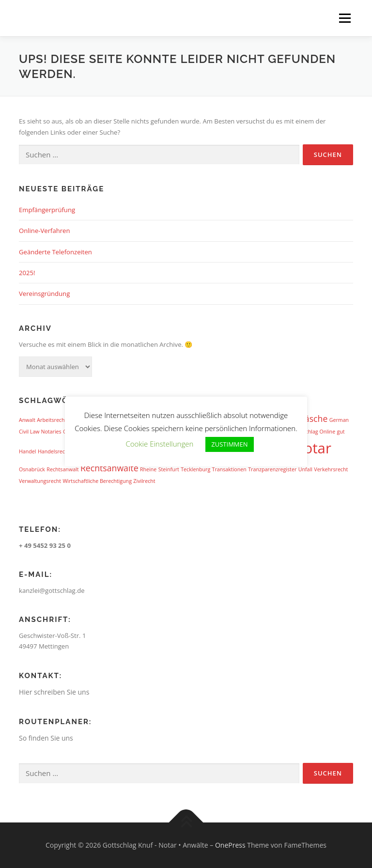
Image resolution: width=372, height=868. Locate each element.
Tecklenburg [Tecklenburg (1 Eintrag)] (195, 469)
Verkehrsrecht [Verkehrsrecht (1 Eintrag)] (331, 469)
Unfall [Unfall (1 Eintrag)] (305, 469)
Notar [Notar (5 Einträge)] (312, 448)
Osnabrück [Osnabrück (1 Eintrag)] (32, 469)
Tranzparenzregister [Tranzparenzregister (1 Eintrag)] (272, 469)
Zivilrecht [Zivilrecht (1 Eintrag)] (144, 481)
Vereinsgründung (44, 294)
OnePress (230, 845)
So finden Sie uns (46, 738)
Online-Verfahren (45, 231)
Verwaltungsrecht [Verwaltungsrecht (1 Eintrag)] (40, 481)
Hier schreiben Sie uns (54, 692)
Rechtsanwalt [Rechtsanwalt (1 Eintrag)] (62, 469)
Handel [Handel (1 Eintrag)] (28, 451)
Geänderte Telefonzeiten (55, 252)
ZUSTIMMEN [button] (229, 444)
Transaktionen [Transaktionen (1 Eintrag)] (229, 469)
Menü (345, 18)
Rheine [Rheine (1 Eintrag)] (148, 469)
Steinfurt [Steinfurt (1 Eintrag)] (169, 469)
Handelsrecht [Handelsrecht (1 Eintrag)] (54, 451)
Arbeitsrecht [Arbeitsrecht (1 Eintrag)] (52, 420)
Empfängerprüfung (47, 210)
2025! (27, 273)
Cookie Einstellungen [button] (159, 444)
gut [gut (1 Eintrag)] (341, 432)
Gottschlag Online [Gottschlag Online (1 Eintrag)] (314, 432)
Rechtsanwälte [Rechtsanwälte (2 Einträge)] (109, 468)
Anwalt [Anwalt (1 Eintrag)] (27, 420)
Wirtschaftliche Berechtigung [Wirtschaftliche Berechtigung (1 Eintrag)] (97, 481)
